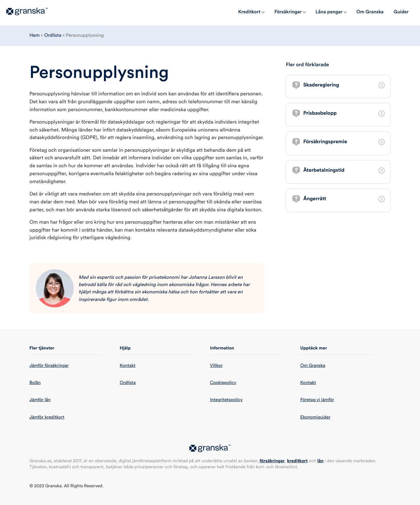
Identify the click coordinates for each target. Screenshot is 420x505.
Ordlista (53, 35)
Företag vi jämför (317, 400)
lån (321, 461)
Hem (35, 35)
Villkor (216, 366)
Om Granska (313, 366)
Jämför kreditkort (47, 417)
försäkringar (272, 461)
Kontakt (127, 366)
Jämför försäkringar (49, 366)
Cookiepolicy (223, 383)
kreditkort (297, 461)
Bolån (35, 383)
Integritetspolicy (226, 400)
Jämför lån (40, 400)
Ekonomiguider (315, 417)
